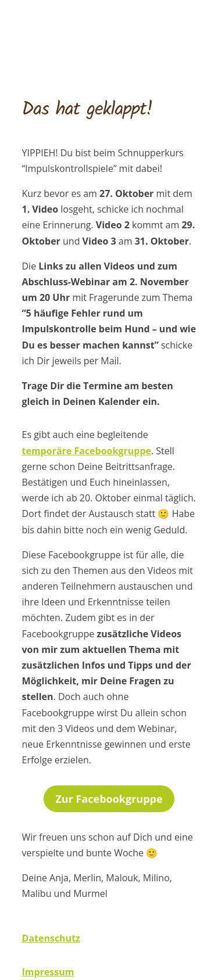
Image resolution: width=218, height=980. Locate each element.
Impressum (48, 972)
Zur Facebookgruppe (109, 799)
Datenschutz (51, 938)
